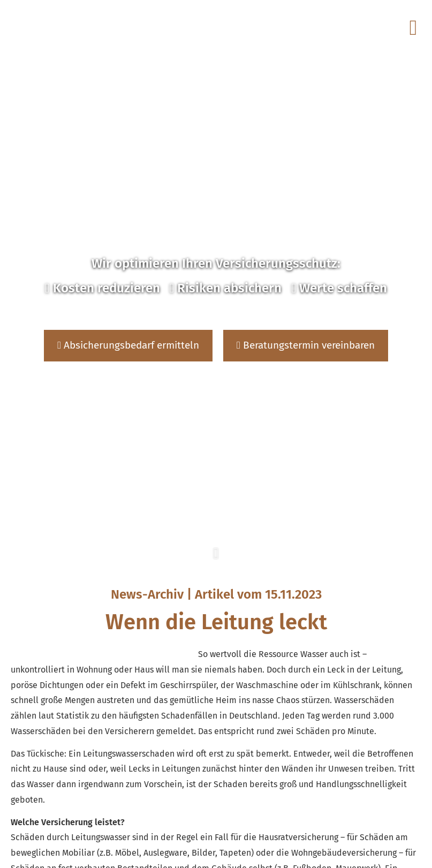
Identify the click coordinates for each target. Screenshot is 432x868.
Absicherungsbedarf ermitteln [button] (128, 345)
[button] (216, 560)
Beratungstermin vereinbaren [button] (306, 345)
